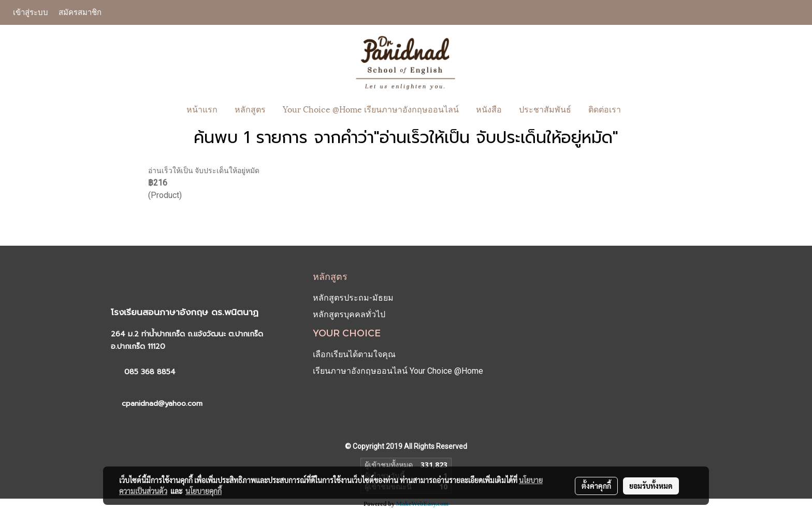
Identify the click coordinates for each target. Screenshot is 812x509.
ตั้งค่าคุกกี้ (596, 486)
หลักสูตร (250, 109)
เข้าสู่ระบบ (31, 12)
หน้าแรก (202, 109)
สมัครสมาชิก (80, 12)
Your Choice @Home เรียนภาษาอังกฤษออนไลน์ (371, 109)
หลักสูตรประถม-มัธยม (353, 298)
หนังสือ (489, 109)
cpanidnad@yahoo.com (162, 404)
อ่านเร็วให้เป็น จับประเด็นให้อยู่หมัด (204, 171)
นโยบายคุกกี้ (204, 491)
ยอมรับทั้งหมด (651, 486)
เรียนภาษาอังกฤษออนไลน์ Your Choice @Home (398, 371)
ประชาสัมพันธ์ (545, 109)
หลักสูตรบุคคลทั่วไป (349, 314)
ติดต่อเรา (605, 109)
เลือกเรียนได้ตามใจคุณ (354, 354)
